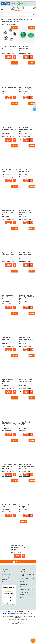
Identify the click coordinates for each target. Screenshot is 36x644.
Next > (20, 562)
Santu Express (8, 614)
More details (5, 51)
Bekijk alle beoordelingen (9, 595)
